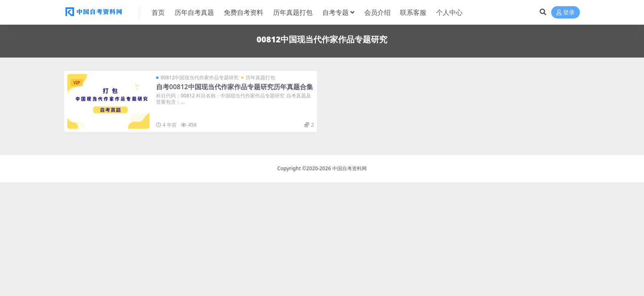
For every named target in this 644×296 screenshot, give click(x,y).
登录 (566, 13)
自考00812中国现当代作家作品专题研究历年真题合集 (235, 87)
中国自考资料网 (350, 168)
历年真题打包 (260, 77)
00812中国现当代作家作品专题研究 (200, 77)
